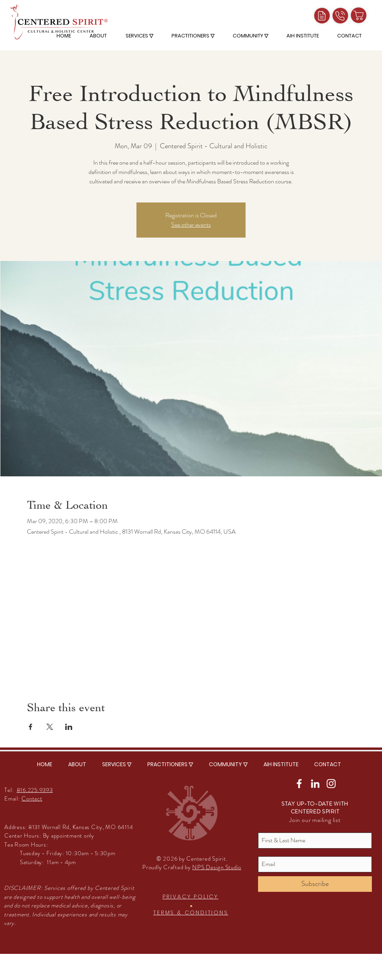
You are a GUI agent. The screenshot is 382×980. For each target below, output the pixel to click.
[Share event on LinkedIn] (69, 727)
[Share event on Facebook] (31, 727)
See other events (191, 225)
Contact (32, 799)
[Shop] (359, 15)
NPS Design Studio (217, 867)
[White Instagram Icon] (331, 784)
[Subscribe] (315, 884)
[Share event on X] (50, 727)
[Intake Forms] (322, 16)
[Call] (340, 16)
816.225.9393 (35, 790)
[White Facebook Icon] (299, 784)
